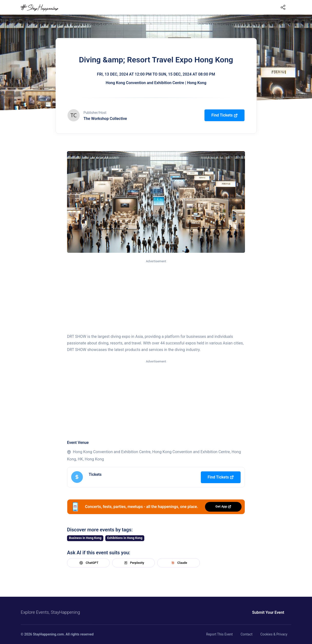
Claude (178, 563)
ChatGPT (88, 563)
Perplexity (134, 563)
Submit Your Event (268, 612)
